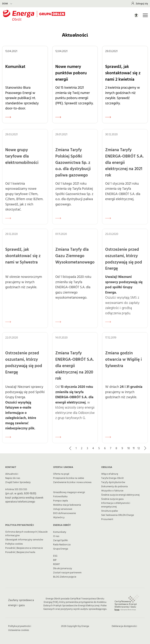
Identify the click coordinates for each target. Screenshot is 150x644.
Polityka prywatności (20, 626)
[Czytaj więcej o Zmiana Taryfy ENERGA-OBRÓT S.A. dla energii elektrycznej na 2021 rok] (108, 221)
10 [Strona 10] (129, 448)
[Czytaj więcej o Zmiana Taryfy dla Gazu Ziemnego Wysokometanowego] (58, 324)
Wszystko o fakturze (112, 491)
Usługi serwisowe (63, 509)
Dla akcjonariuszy (63, 568)
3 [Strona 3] (87, 448)
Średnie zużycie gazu (112, 499)
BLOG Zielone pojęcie (65, 577)
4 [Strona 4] (93, 448)
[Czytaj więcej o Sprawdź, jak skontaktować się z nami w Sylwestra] (8, 324)
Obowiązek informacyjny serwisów (24, 540)
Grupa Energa (61, 549)
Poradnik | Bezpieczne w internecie (24, 548)
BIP (55, 560)
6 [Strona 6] (105, 448)
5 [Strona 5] (99, 448)
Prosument (107, 519)
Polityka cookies (14, 544)
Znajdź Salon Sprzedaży (18, 482)
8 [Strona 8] (116, 448)
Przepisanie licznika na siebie (69, 478)
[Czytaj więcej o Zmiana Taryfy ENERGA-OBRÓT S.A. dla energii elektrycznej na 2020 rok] (58, 440)
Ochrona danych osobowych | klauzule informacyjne (26, 534)
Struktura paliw (110, 511)
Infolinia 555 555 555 (16, 489)
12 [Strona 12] (139, 448)
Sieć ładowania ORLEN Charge (118, 515)
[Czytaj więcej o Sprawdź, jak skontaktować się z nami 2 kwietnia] (108, 117)
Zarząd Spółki (60, 540)
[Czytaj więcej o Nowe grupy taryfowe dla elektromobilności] (8, 221)
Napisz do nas (13, 478)
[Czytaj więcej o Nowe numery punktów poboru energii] (58, 117)
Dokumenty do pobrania (114, 487)
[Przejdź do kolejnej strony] (145, 448)
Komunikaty (60, 532)
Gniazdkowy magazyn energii (69, 492)
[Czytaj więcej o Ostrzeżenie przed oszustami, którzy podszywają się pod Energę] (108, 324)
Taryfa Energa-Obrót (112, 478)
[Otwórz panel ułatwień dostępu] (136, 15)
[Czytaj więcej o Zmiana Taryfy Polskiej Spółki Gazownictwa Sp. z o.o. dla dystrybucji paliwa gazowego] (58, 221)
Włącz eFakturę (110, 474)
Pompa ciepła (60, 501)
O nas (56, 536)
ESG (55, 556)
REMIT (56, 564)
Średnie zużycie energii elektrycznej (120, 495)
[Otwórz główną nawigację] (145, 15)
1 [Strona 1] (76, 448)
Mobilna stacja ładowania (67, 505)
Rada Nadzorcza (62, 545)
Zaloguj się (142, 4)
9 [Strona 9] (122, 448)
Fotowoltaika (60, 497)
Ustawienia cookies (19, 630)
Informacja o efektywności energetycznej (116, 505)
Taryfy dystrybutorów (113, 482)
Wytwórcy (59, 517)
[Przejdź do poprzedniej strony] (71, 448)
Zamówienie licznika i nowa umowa (72, 482)
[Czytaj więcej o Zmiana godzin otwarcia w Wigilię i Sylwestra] (108, 440)
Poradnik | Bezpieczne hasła (20, 552)
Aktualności (12, 474)
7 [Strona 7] (111, 448)
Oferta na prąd (61, 474)
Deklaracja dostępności (124, 626)
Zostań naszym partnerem (67, 573)
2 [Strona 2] (82, 448)
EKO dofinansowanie (64, 513)
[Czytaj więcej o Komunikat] (8, 117)
